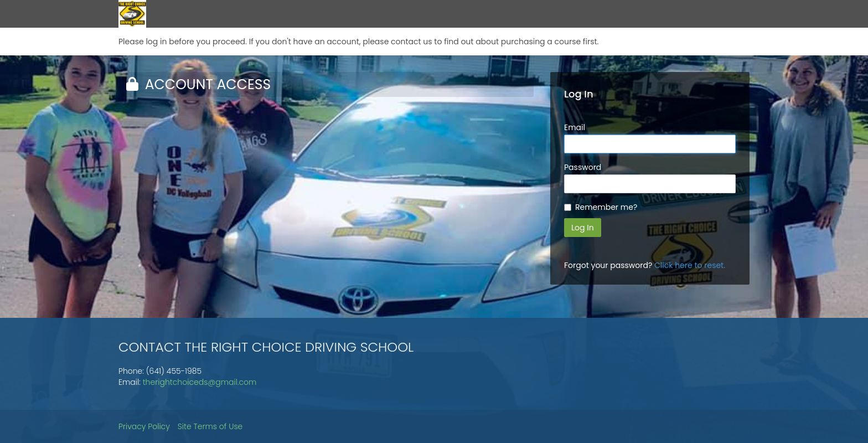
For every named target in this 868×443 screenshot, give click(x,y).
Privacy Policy (144, 426)
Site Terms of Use (210, 426)
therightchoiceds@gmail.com (200, 382)
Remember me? (606, 207)
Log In (583, 228)
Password (583, 167)
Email (575, 127)
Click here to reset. (690, 265)
